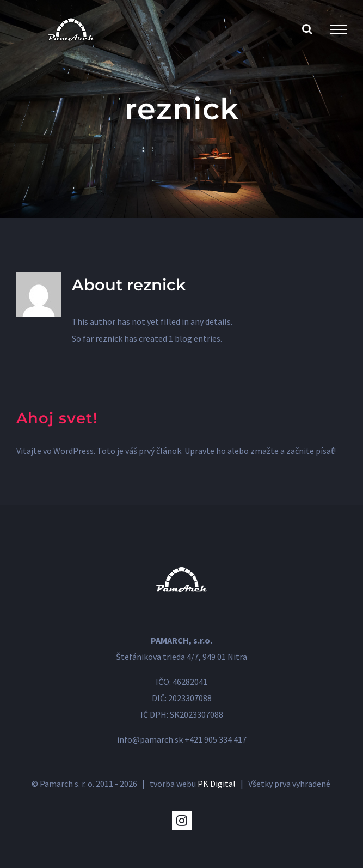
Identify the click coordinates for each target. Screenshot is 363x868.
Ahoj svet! (57, 418)
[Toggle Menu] (339, 29)
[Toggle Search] (307, 29)
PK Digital (217, 784)
